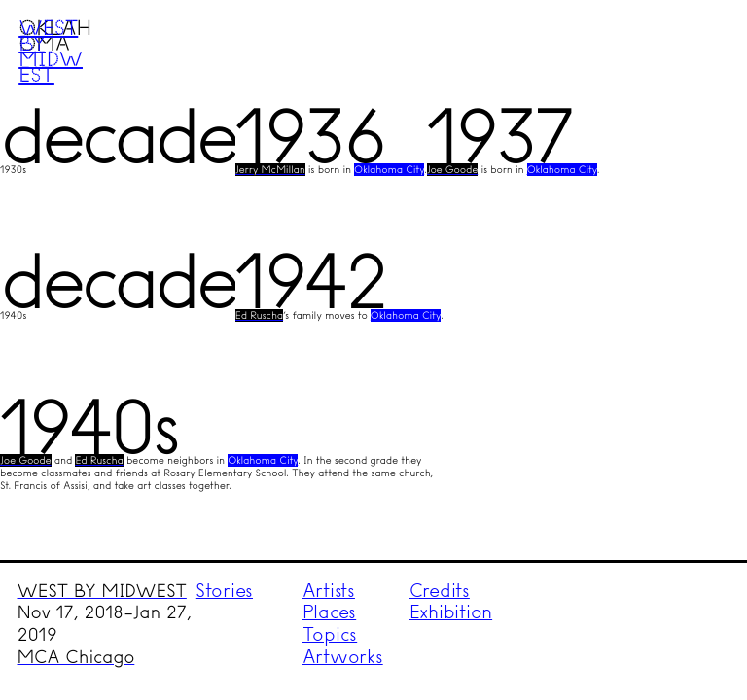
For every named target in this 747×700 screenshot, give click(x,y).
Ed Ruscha (259, 315)
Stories (224, 591)
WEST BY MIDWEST (102, 591)
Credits (440, 591)
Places (330, 612)
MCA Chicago (76, 657)
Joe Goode (453, 170)
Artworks (343, 657)
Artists (329, 591)
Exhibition (451, 612)
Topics (330, 634)
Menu (695, 52)
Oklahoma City (389, 170)
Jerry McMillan (270, 170)
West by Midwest (51, 51)
